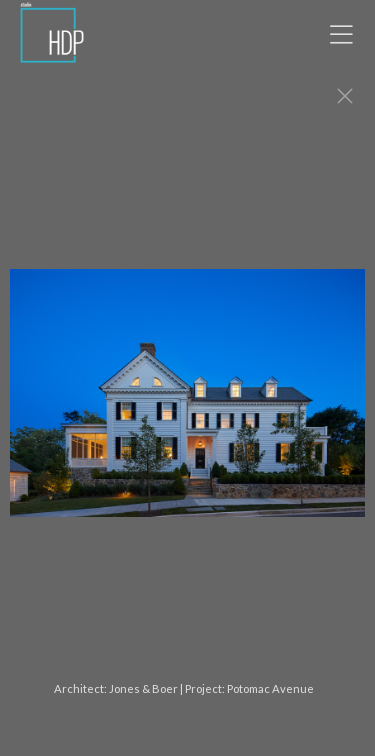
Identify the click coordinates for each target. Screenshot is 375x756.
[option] (187, 403)
